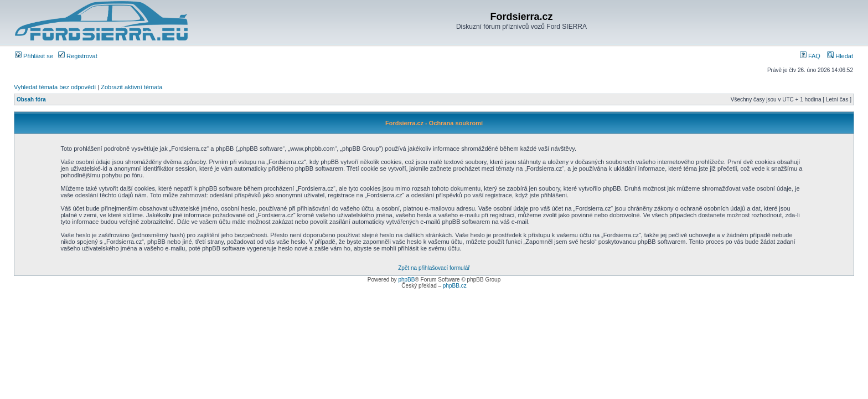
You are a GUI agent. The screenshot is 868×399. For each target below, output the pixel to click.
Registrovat (78, 56)
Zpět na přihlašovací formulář (434, 268)
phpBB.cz (455, 286)
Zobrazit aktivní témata (131, 87)
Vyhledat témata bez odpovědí (55, 87)
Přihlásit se (34, 56)
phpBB (406, 280)
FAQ (810, 56)
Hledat (840, 56)
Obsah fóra (31, 99)
